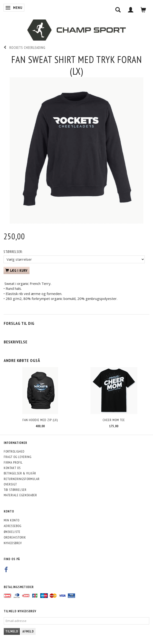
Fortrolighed (14, 451)
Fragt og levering (18, 457)
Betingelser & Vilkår (20, 473)
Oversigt (10, 484)
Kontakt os (12, 468)
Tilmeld (12, 631)
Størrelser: (13, 252)
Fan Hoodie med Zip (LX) (40, 420)
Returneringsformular (22, 479)
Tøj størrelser (15, 490)
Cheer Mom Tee (114, 420)
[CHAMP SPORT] (76, 30)
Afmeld (28, 631)
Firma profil (13, 462)
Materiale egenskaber (20, 495)
